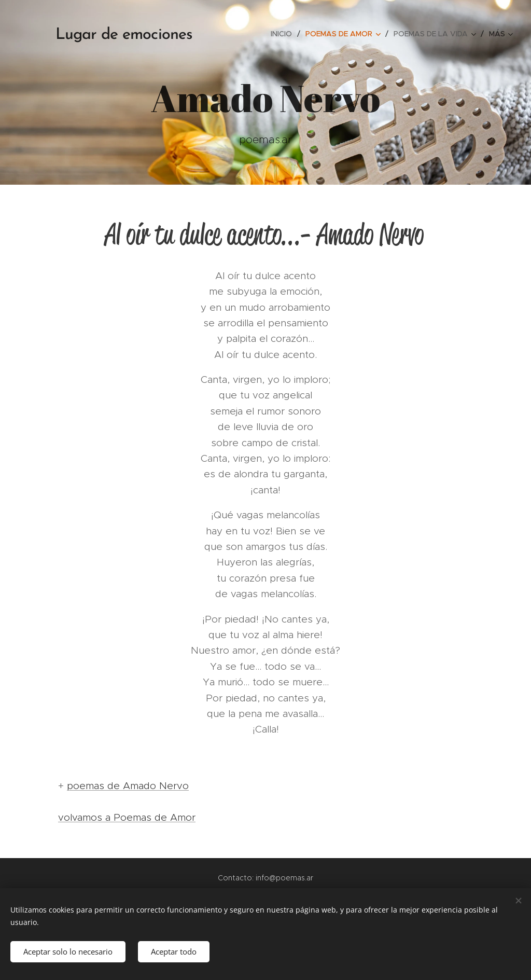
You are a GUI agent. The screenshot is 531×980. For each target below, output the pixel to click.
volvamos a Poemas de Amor (127, 817)
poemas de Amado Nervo (128, 786)
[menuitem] (284, 34)
